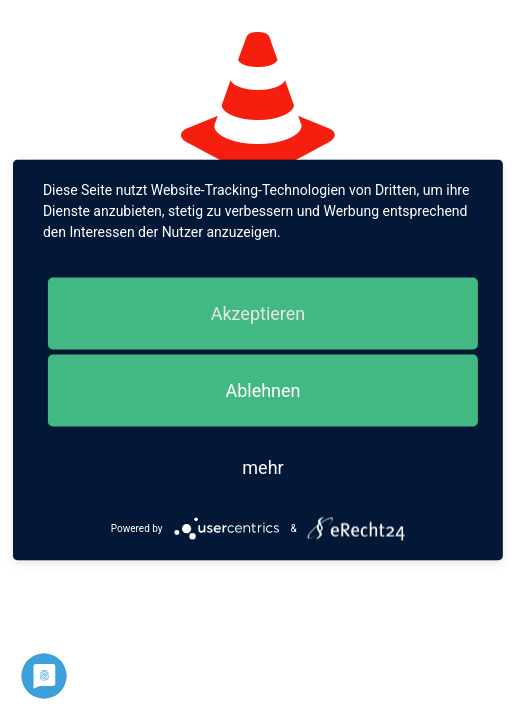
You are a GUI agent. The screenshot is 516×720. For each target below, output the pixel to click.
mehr (262, 467)
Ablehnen (262, 390)
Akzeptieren (258, 313)
